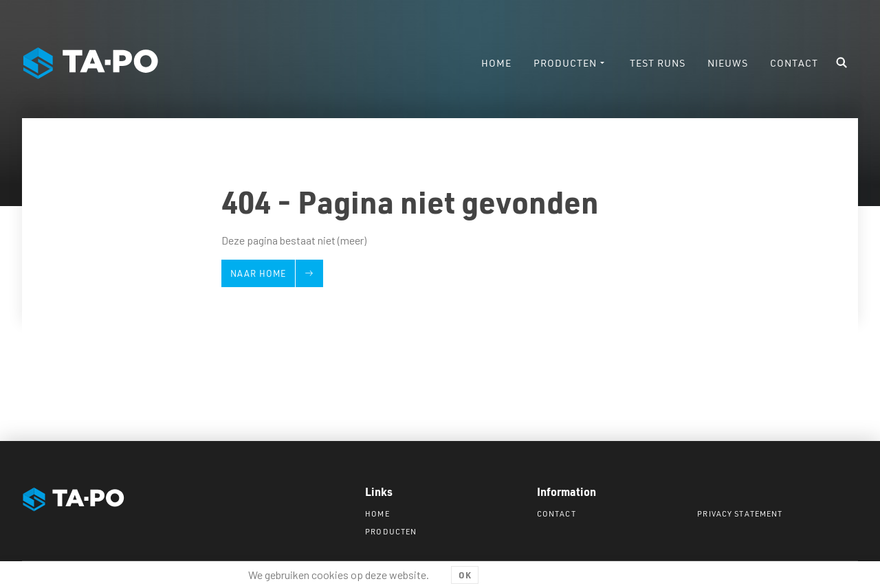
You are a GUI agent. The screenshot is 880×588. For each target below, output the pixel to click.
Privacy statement (740, 513)
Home (377, 513)
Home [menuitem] (496, 63)
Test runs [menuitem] (658, 63)
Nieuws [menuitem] (728, 63)
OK (465, 575)
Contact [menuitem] (794, 63)
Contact (557, 513)
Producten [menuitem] (565, 63)
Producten (391, 531)
